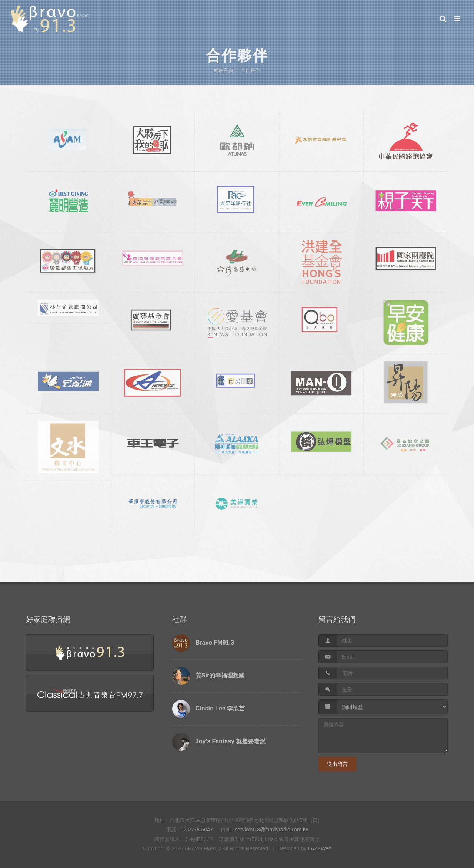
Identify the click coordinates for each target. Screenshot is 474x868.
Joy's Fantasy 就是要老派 (231, 741)
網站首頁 (224, 70)
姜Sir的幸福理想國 (220, 675)
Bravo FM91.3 (215, 642)
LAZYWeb (320, 848)
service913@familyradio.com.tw (271, 830)
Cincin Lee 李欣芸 (220, 708)
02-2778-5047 (197, 830)
